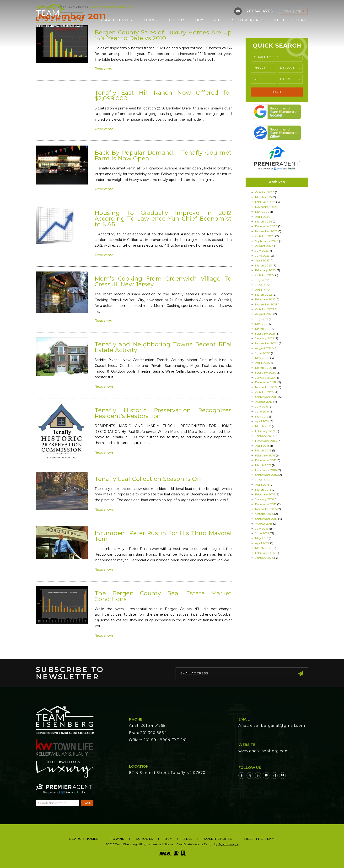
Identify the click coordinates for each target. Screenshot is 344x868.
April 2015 (262, 543)
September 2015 (266, 519)
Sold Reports (248, 20)
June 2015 (262, 533)
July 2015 (261, 529)
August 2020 (264, 348)
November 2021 (266, 304)
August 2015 (264, 524)
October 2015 (264, 514)
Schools (176, 20)
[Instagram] (274, 776)
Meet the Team (290, 20)
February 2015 (265, 553)
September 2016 (266, 475)
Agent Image (228, 844)
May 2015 (262, 538)
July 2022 (262, 280)
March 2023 (263, 265)
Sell (218, 20)
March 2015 (263, 548)
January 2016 (264, 499)
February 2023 (265, 270)
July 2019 (262, 407)
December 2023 (266, 226)
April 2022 (262, 290)
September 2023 (267, 241)
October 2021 (264, 309)
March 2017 (263, 465)
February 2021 (265, 334)
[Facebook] (242, 776)
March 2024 (264, 221)
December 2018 (266, 441)
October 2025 (265, 192)
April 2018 (262, 446)
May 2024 (262, 212)
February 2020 (266, 372)
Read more (104, 69)
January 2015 (264, 558)
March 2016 (263, 490)
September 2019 (266, 397)
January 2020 (265, 377)
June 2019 (262, 411)
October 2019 (264, 392)
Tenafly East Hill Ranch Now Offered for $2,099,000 (163, 95)
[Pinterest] (282, 776)
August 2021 (264, 314)
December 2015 (266, 504)
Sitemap (170, 844)
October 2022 (265, 275)
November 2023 (266, 231)
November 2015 (266, 509)
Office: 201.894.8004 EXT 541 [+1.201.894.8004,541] (158, 740)
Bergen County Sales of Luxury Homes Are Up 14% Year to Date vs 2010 (163, 35)
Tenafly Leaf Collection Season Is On (148, 479)
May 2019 (262, 416)
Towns (149, 20)
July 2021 (262, 319)
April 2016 (262, 485)
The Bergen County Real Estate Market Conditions (163, 596)
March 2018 (263, 450)
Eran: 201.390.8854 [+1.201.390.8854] (148, 733)
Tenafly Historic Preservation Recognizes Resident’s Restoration (163, 413)
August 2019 (264, 402)
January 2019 (264, 436)
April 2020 (263, 363)
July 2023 (262, 251)
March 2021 (263, 329)
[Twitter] (250, 776)
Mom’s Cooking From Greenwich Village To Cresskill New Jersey (163, 281)
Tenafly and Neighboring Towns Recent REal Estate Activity (163, 347)
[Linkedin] (258, 776)
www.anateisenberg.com (264, 751)
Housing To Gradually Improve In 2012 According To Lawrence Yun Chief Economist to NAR (163, 219)
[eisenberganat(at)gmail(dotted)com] (238, 11)
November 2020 (267, 343)
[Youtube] (266, 776)
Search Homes (116, 20)
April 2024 (263, 217)
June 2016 (262, 480)
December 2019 (266, 382)
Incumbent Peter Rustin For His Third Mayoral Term (163, 536)
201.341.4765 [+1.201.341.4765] (260, 11)
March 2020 (264, 368)
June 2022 (262, 285)
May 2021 (262, 324)
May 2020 (262, 358)
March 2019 (263, 426)
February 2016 (265, 494)
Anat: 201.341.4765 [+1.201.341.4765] (147, 725)
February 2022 (265, 299)
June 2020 (263, 353)
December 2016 (266, 470)
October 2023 (265, 236)
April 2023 (262, 260)
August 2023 (264, 246)
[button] (277, 57)
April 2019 (262, 421)
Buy (199, 20)
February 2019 (265, 431)
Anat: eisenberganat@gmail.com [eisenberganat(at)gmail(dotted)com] (272, 725)
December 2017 (266, 460)
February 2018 (265, 455)
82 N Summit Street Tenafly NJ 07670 (167, 773)
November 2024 (266, 207)
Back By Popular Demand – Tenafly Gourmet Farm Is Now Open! (163, 155)
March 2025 (263, 197)
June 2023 (262, 256)
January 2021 (264, 338)
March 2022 (263, 295)
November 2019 (266, 387)
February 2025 (265, 202)
